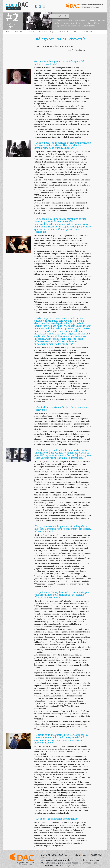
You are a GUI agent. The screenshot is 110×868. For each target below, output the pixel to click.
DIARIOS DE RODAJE (46, 32)
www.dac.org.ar (90, 863)
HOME (8, 32)
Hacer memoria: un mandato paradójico (71, 21)
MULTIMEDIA (64, 32)
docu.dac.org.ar (76, 860)
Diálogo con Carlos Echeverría (67, 26)
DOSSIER (30, 32)
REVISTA (19, 32)
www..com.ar (77, 855)
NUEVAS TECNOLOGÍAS (83, 32)
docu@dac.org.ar (92, 860)
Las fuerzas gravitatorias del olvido (69, 23)
